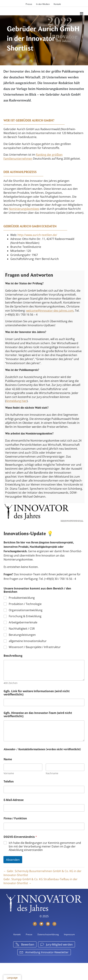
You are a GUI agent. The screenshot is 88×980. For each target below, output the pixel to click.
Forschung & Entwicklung (25, 616)
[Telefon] (44, 789)
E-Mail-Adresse (14, 800)
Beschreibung (13, 656)
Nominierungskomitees (24, 209)
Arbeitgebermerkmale (23, 622)
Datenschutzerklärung (48, 934)
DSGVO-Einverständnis (20, 837)
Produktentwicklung (22, 598)
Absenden (13, 860)
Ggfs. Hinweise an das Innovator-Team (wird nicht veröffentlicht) (38, 715)
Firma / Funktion (15, 818)
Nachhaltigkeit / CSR (22, 629)
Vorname (9, 773)
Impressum (69, 934)
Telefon (9, 782)
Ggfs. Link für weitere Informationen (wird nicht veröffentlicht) (37, 693)
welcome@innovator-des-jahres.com (50, 311)
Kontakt (57, 4)
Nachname (52, 773)
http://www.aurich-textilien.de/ (37, 235)
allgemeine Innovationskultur (28, 641)
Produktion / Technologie (25, 604)
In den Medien (43, 4)
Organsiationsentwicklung (26, 610)
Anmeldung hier (16, 401)
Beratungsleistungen (22, 635)
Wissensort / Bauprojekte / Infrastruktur (35, 647)
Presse (29, 4)
